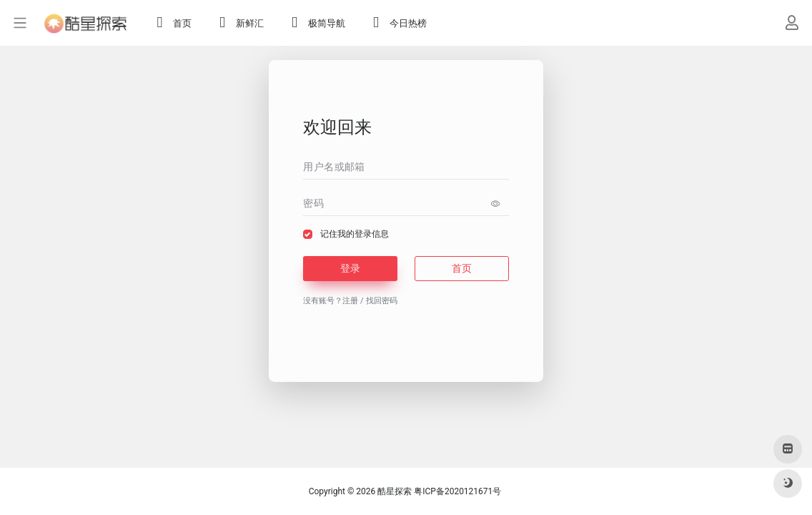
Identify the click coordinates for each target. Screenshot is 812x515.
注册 (350, 301)
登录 (350, 268)
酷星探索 (395, 491)
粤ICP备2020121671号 (457, 491)
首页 (462, 268)
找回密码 (382, 301)
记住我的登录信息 (355, 234)
